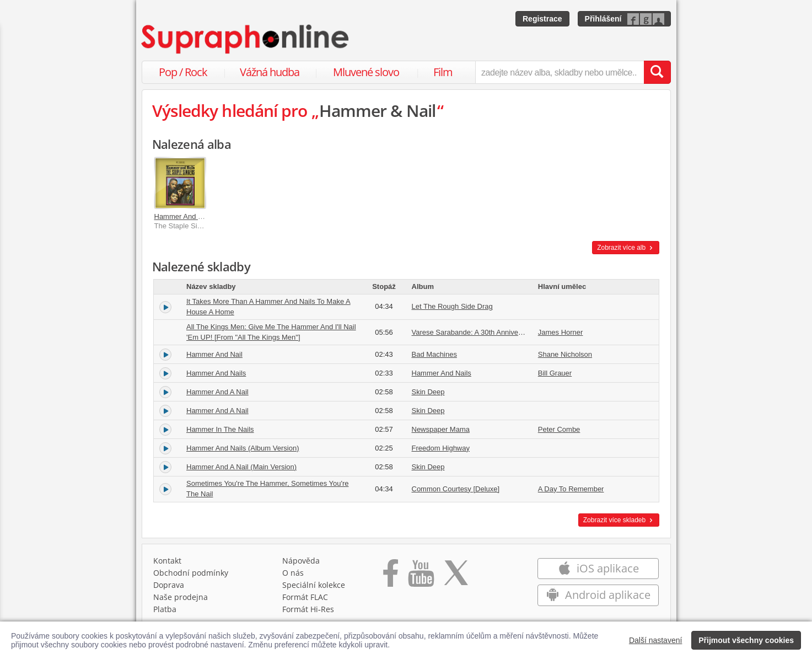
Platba (165, 609)
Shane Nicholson (565, 354)
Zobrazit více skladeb (619, 520)
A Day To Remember (571, 489)
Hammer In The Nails (220, 429)
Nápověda (301, 561)
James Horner (561, 332)
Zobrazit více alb (625, 248)
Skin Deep (428, 392)
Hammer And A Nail (217, 392)
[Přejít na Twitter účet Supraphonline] (456, 577)
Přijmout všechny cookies (746, 640)
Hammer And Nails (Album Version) (243, 448)
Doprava (169, 585)
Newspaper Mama (441, 429)
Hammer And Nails (184, 216)
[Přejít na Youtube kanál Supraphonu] (421, 577)
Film (443, 72)
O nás (293, 573)
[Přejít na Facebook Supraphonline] (391, 577)
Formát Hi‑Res (308, 609)
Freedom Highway (441, 448)
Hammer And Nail (214, 354)
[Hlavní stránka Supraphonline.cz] (246, 39)
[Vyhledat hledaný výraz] (657, 72)
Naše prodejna (181, 597)
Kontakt (167, 561)
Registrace (542, 19)
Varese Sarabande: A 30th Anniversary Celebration (492, 332)
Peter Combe (559, 429)
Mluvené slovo (366, 72)
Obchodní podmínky (191, 573)
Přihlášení (603, 19)
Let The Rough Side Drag (452, 306)
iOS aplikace (598, 568)
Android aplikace (598, 595)
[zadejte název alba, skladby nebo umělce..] (559, 72)
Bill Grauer (555, 373)
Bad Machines (434, 354)
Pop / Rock (183, 72)
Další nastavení (656, 640)
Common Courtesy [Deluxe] (456, 489)
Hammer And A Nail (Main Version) (241, 467)
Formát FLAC (305, 597)
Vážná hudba (270, 72)
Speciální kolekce (314, 585)
